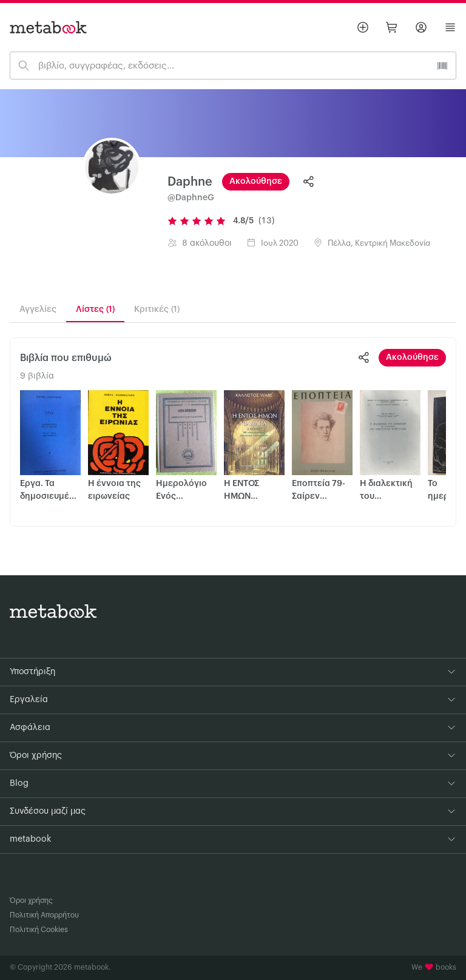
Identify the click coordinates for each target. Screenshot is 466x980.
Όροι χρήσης (31, 901)
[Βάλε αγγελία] (363, 27)
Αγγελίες (38, 309)
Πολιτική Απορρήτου (44, 915)
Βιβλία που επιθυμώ (66, 358)
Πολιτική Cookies (39, 930)
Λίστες (95, 309)
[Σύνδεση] (421, 27)
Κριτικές (157, 309)
